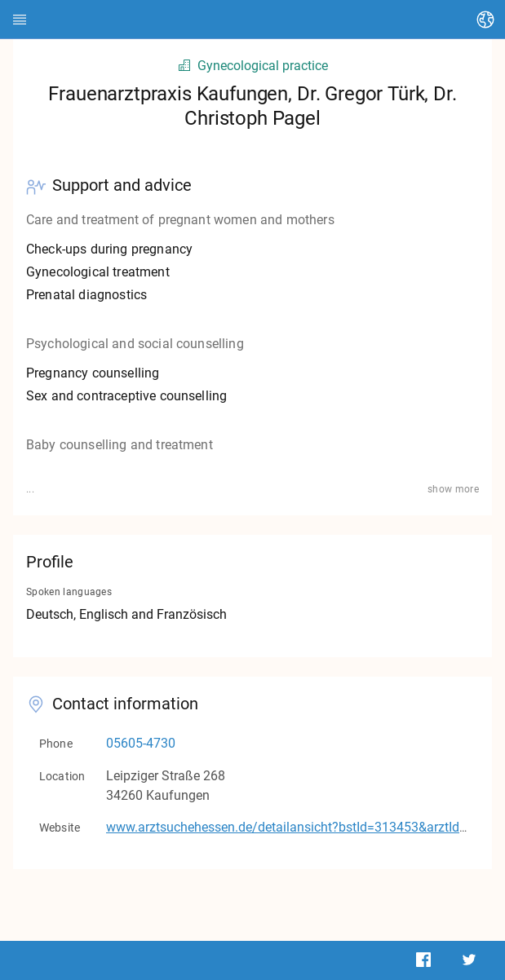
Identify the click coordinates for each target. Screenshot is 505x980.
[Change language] (485, 20)
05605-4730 (141, 743)
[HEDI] (20, 20)
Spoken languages (69, 592)
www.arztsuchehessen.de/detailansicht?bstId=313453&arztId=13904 (305, 827)
